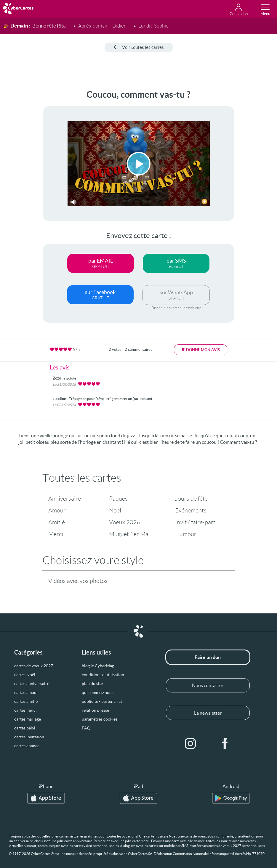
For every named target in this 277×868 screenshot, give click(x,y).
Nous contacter (208, 685)
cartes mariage (28, 719)
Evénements (191, 510)
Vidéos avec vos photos (78, 581)
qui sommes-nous (98, 692)
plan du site (92, 684)
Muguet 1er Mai (129, 534)
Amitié (57, 522)
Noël (115, 510)
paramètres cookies (100, 719)
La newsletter (208, 713)
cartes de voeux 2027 (34, 666)
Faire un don (208, 657)
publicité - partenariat (102, 701)
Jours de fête (191, 499)
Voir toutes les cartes (139, 47)
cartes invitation (29, 737)
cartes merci (25, 710)
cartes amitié (26, 701)
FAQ (86, 728)
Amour (57, 510)
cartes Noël (25, 675)
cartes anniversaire (32, 684)
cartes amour (26, 692)
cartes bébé (25, 728)
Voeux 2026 (125, 522)
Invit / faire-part (195, 522)
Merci (56, 534)
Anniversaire (65, 499)
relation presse (95, 710)
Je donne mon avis (201, 350)
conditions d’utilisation (103, 675)
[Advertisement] (21, 178)
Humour (186, 534)
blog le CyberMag (98, 666)
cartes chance (27, 746)
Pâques (118, 499)
